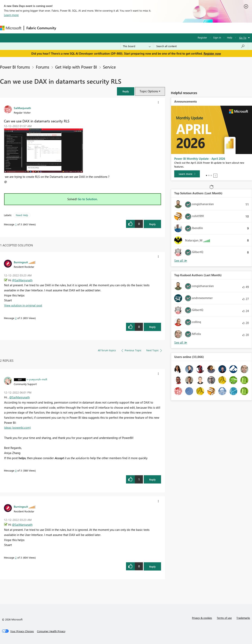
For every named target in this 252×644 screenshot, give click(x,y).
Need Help (22, 215)
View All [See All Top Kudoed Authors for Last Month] (181, 343)
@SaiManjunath (22, 280)
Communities (116, 28)
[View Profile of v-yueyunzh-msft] (37, 379)
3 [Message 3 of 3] (16, 470)
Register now (212, 53)
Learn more (11, 15)
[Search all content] (201, 46)
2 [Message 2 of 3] (16, 318)
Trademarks (243, 618)
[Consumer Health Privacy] (51, 631)
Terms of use (224, 618)
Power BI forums (15, 67)
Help (230, 37)
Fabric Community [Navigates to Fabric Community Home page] (41, 28)
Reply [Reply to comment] (152, 327)
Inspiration (82, 28)
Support (165, 28)
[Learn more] (187, 174)
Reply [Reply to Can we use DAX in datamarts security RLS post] (152, 224)
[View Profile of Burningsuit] (21, 262)
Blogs (134, 28)
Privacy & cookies (202, 618)
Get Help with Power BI (76, 67)
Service (109, 67)
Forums (65, 28)
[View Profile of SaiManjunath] (22, 108)
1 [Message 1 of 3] (16, 224)
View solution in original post (23, 305)
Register (202, 37)
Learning (149, 28)
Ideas (99, 28)
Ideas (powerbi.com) (18, 427)
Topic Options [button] (149, 91)
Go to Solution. (88, 199)
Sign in (217, 37)
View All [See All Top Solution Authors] (181, 261)
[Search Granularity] (137, 46)
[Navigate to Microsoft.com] (11, 28)
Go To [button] (243, 38)
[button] (126, 91)
